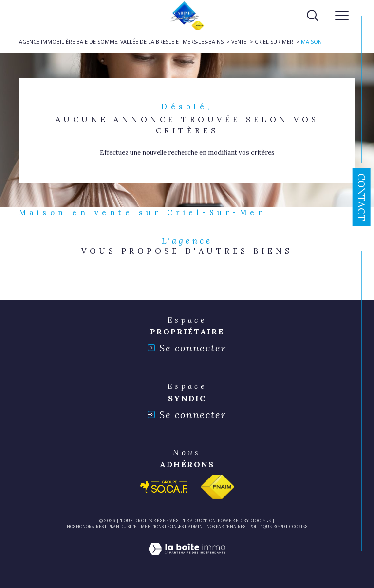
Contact (362, 197)
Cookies (298, 527)
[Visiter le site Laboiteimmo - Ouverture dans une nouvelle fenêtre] (187, 559)
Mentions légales (162, 526)
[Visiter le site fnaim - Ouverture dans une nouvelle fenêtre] (217, 487)
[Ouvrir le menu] (342, 16)
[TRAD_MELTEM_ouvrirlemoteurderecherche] (313, 16)
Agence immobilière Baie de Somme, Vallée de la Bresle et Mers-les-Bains (121, 42)
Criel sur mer (274, 42)
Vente (239, 42)
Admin (195, 526)
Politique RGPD (267, 526)
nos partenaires (226, 526)
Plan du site (122, 526)
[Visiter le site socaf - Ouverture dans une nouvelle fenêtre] (164, 487)
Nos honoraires (85, 526)
